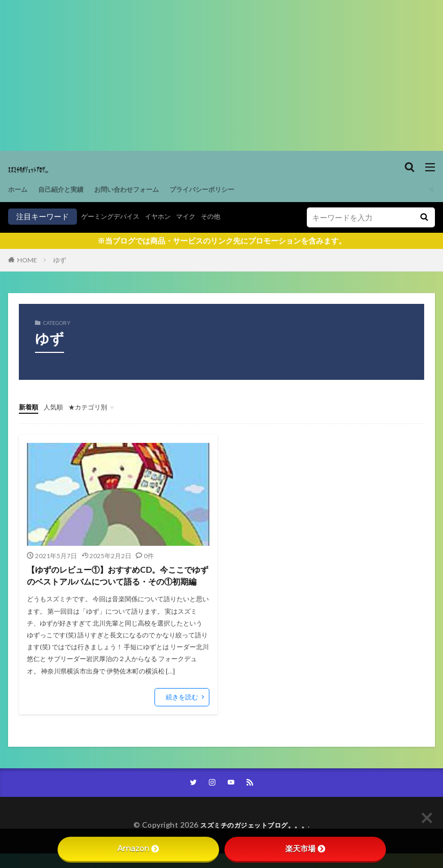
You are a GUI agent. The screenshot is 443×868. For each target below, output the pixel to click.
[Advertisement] (222, 75)
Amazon (138, 849)
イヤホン (170, 216)
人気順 (58, 407)
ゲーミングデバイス (115, 216)
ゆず (60, 260)
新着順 (30, 407)
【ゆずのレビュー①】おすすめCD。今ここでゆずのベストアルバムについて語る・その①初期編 (117, 582)
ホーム (19, 189)
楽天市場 (305, 849)
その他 (229, 216)
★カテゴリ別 (97, 407)
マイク (201, 216)
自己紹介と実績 (68, 189)
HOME (27, 260)
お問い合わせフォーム (143, 189)
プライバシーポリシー (229, 189)
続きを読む (182, 710)
